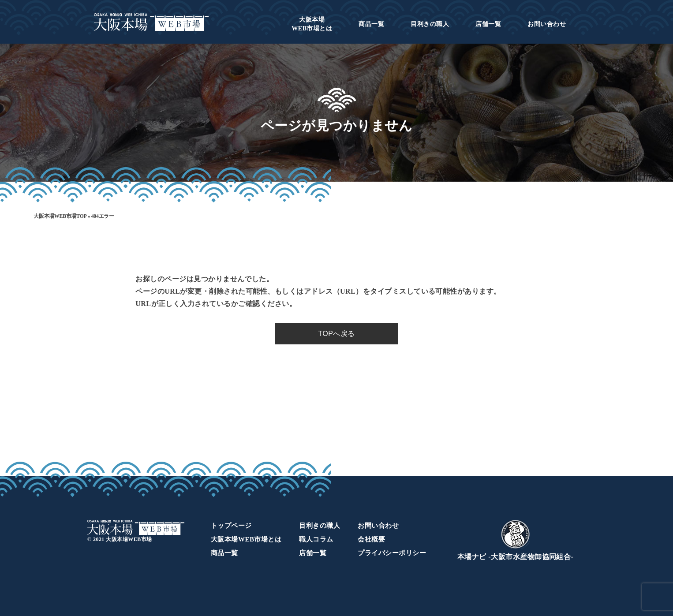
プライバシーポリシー (392, 553)
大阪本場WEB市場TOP (60, 216)
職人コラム (316, 539)
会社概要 (371, 539)
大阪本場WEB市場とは (246, 539)
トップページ (231, 526)
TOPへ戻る (336, 334)
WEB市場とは (312, 24)
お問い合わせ (547, 24)
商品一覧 (371, 24)
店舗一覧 (488, 24)
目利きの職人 (430, 24)
